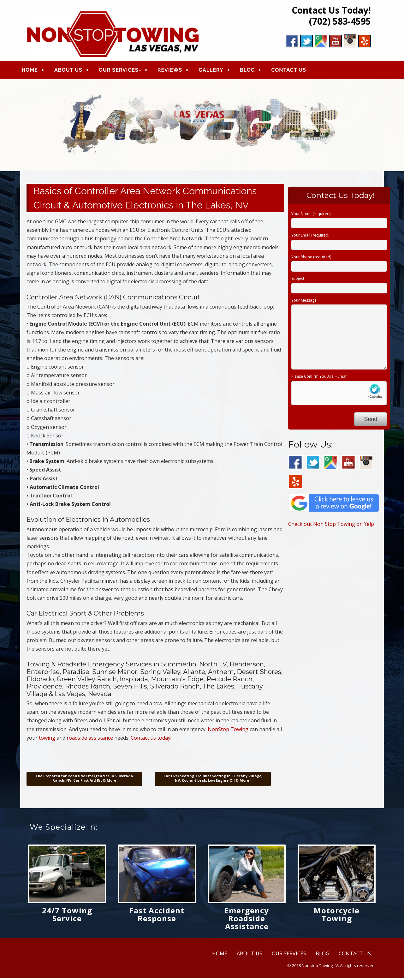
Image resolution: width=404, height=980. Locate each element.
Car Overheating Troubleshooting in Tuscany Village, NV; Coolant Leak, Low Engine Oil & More (213, 780)
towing (47, 739)
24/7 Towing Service (67, 916)
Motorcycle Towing (337, 916)
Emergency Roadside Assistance (247, 920)
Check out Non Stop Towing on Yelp (331, 526)
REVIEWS (175, 71)
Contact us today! (151, 739)
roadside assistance (90, 739)
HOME (35, 71)
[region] (202, 127)
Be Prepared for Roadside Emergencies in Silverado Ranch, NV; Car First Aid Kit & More (84, 780)
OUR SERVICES (124, 71)
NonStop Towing (228, 731)
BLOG (253, 71)
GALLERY (217, 71)
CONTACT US (294, 71)
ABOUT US (74, 71)
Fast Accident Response (157, 916)
